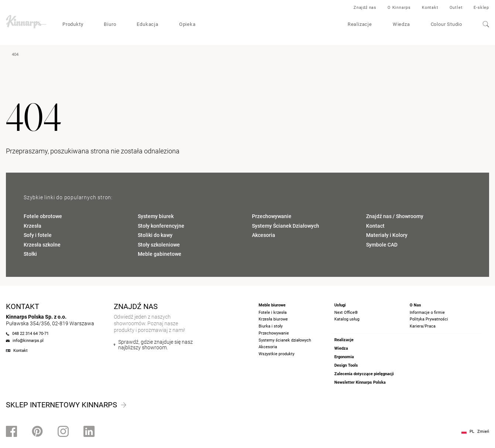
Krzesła (33, 226)
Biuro (110, 24)
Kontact (375, 226)
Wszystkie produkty (276, 354)
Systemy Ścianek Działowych (286, 226)
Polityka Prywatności (429, 319)
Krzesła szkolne (42, 245)
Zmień (483, 432)
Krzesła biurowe (273, 319)
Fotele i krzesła (273, 313)
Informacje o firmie (427, 313)
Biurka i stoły (271, 326)
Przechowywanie (272, 216)
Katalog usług (347, 319)
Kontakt (430, 8)
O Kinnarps (399, 8)
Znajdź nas (365, 8)
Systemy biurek (156, 216)
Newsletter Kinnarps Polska (360, 382)
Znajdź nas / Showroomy (395, 216)
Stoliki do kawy (155, 235)
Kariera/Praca (423, 326)
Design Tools (346, 365)
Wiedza (401, 24)
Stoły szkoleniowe (159, 245)
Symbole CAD (382, 245)
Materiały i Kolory (387, 235)
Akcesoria (264, 235)
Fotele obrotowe (43, 216)
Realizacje (360, 24)
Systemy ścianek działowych (285, 340)
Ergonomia (344, 357)
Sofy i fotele (38, 235)
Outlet (456, 8)
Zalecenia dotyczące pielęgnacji (364, 374)
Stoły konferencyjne (161, 226)
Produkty (73, 24)
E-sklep (481, 8)
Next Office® (346, 313)
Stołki (30, 254)
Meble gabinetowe (160, 254)
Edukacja (147, 24)
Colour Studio (446, 24)
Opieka (187, 24)
